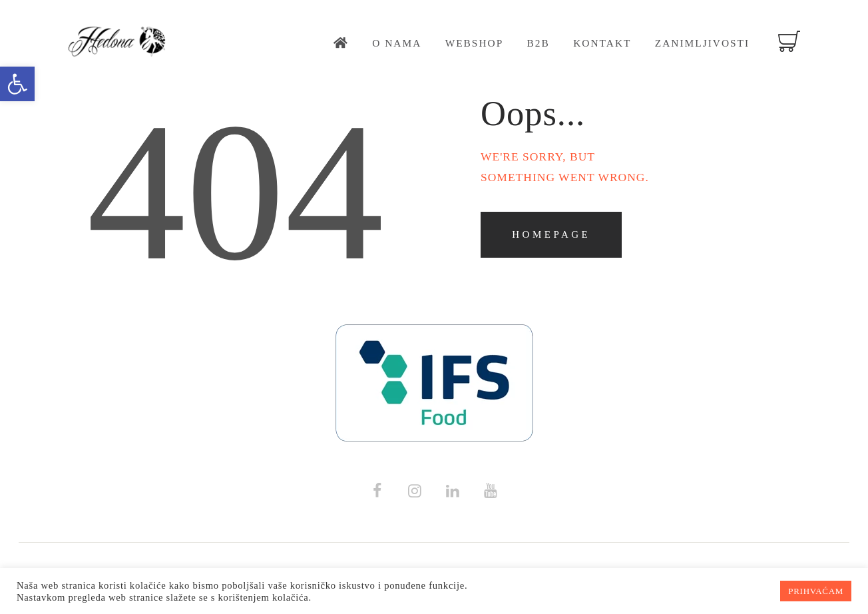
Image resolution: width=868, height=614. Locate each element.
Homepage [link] (551, 234)
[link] (17, 84)
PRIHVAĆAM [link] (816, 591)
